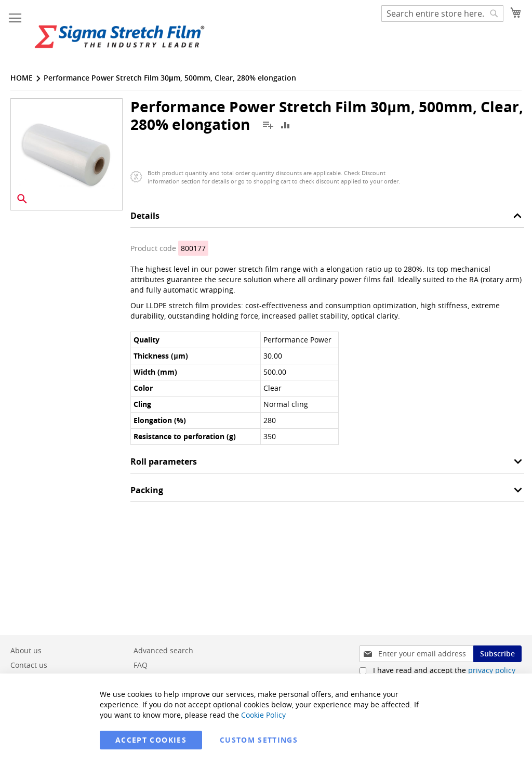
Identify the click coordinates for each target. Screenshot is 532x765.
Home (22, 78)
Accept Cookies (151, 740)
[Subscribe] (497, 654)
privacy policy (492, 670)
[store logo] (119, 37)
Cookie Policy (263, 715)
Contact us (29, 665)
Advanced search (163, 650)
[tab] (327, 219)
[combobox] (442, 14)
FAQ (141, 665)
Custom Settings (259, 740)
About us (26, 650)
